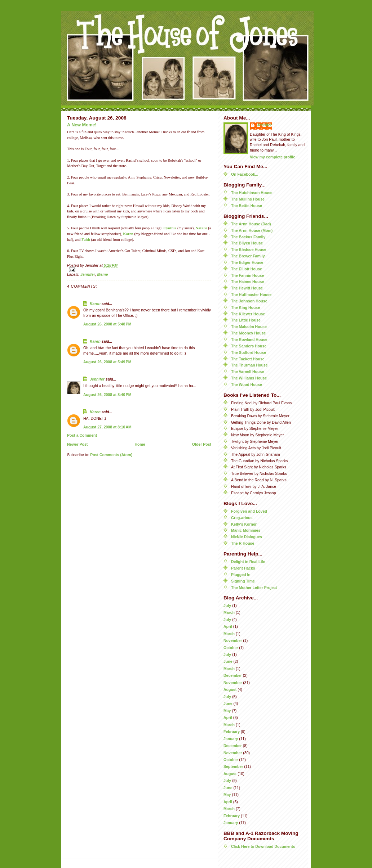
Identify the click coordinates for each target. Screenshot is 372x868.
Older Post (202, 444)
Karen (128, 234)
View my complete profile (273, 157)
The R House (243, 543)
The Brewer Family (248, 256)
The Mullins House (248, 199)
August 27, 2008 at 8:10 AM (107, 427)
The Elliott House (247, 269)
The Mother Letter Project (254, 588)
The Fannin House (247, 275)
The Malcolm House (249, 327)
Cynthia (170, 228)
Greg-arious (242, 518)
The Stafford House (249, 352)
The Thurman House (249, 365)
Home (140, 444)
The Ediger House (247, 262)
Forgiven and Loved (249, 511)
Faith (86, 240)
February (232, 732)
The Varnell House (247, 372)
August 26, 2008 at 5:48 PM (107, 324)
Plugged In (241, 575)
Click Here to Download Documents (263, 846)
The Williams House (249, 378)
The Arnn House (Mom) (252, 230)
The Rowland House (249, 339)
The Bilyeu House (247, 243)
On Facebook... (245, 174)
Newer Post (77, 444)
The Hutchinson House (252, 193)
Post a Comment (82, 435)
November (233, 640)
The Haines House (247, 282)
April (228, 626)
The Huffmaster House (251, 294)
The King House (245, 307)
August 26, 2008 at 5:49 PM (107, 362)
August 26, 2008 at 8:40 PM (107, 395)
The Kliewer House (248, 314)
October (231, 648)
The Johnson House (249, 301)
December (233, 675)
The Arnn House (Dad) (251, 224)
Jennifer (88, 274)
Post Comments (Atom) (111, 455)
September (233, 766)
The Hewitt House (247, 288)
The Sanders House (249, 346)
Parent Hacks (243, 568)
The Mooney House (248, 333)
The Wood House (247, 384)
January (231, 739)
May (227, 711)
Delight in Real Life (248, 562)
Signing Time (243, 581)
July (227, 606)
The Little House (246, 320)
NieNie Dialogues (247, 537)
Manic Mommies (246, 530)
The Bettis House (247, 206)
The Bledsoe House (249, 249)
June (228, 661)
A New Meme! (82, 125)
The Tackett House (248, 359)
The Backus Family (248, 237)
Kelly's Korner (244, 524)
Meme (103, 274)
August (230, 689)
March (229, 612)
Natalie (201, 228)
